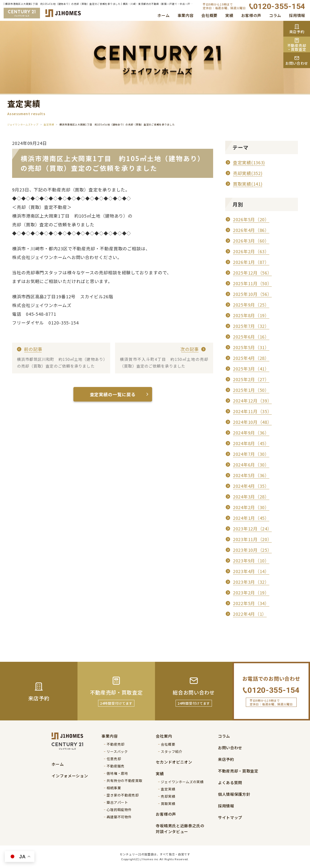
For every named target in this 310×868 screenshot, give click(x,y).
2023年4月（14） (251, 571)
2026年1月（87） (251, 262)
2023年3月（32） (251, 582)
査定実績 (49, 124)
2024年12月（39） (252, 401)
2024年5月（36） (251, 475)
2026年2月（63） (251, 251)
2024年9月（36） (251, 433)
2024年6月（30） (251, 465)
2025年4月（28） (251, 358)
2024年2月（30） (251, 507)
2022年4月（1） (250, 614)
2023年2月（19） (251, 592)
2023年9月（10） (251, 560)
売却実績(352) (248, 173)
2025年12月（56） (252, 273)
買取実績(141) (248, 184)
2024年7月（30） (251, 454)
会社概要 (209, 15)
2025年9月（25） (251, 305)
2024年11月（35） (252, 411)
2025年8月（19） (251, 315)
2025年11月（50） (252, 283)
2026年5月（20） (251, 219)
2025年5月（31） (251, 347)
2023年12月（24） (252, 529)
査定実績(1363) (249, 162)
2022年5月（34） (251, 603)
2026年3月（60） (251, 241)
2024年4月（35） (251, 486)
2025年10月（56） (252, 294)
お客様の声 (251, 15)
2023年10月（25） (252, 550)
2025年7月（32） (251, 326)
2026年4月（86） (251, 230)
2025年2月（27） (251, 379)
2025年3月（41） (251, 369)
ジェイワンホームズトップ (23, 124)
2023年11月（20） (252, 539)
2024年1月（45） (251, 518)
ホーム (163, 15)
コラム (275, 15)
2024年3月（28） (251, 497)
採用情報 (297, 15)
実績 (229, 15)
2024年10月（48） (252, 422)
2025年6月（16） (251, 337)
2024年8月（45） (251, 443)
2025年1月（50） (251, 390)
